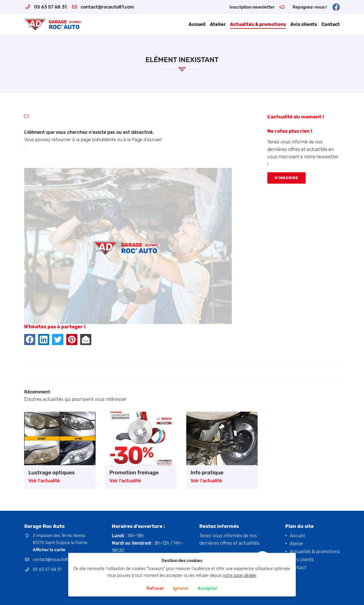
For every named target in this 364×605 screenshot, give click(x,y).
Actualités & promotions (258, 24)
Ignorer (181, 588)
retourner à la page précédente (84, 140)
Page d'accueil (147, 140)
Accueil (197, 24)
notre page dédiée (240, 576)
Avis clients (304, 24)
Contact (331, 24)
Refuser (155, 588)
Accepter (207, 588)
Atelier (218, 24)
